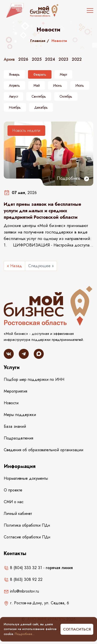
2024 (50, 59)
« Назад (14, 266)
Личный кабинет (18, 514)
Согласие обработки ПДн (27, 537)
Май (37, 85)
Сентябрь (39, 96)
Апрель (14, 85)
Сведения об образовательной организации (43, 450)
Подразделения (18, 438)
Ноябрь (15, 107)
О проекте (13, 490)
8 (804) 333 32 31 (23, 568)
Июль (80, 85)
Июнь (58, 85)
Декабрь (41, 107)
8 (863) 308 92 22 (23, 579)
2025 (37, 59)
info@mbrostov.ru (21, 591)
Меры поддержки (20, 415)
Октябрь (66, 96)
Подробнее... (25, 634)
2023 (63, 59)
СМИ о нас (14, 502)
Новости (11, 403)
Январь (14, 74)
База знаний (15, 426)
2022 (77, 59)
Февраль (40, 74)
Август (13, 96)
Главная (38, 41)
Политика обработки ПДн (27, 525)
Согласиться (77, 629)
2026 (23, 59)
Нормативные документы (26, 478)
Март (63, 74)
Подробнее (73, 178)
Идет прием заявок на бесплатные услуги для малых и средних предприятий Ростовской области (42, 211)
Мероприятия (15, 391)
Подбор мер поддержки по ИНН (34, 379)
